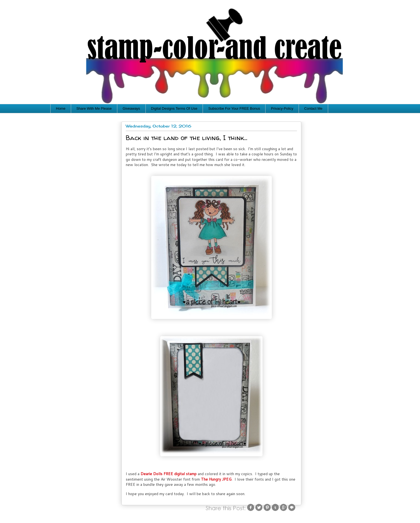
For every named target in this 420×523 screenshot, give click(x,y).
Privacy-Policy (282, 108)
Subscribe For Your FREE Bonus (234, 108)
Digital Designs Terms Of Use (174, 108)
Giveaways (132, 108)
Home (61, 108)
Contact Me (313, 108)
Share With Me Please (94, 108)
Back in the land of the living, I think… (186, 138)
